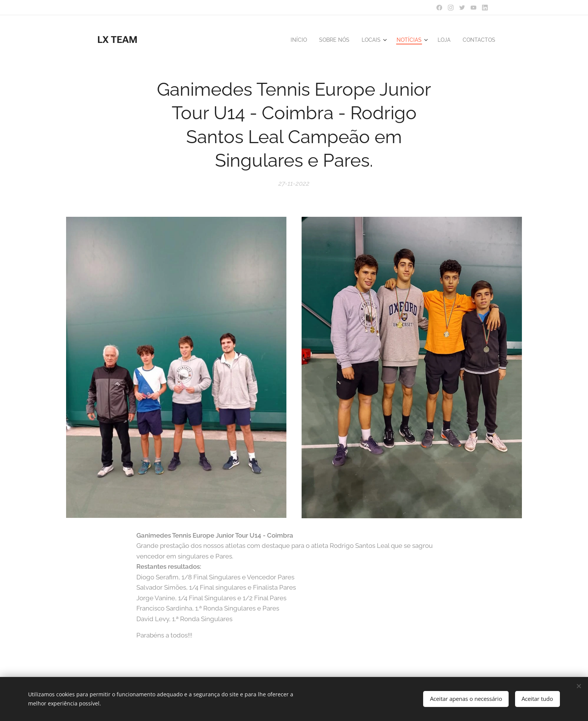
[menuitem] (291, 40)
